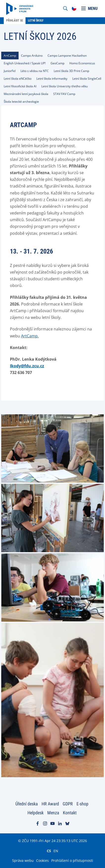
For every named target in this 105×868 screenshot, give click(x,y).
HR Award (50, 804)
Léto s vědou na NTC (35, 71)
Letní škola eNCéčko (18, 79)
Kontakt (70, 813)
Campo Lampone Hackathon (67, 56)
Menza (53, 813)
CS (49, 851)
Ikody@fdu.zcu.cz (27, 366)
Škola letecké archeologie (21, 102)
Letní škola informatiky (52, 79)
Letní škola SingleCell (87, 79)
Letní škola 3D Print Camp (71, 71)
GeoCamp (57, 63)
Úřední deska (27, 804)
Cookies (42, 860)
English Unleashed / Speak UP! (25, 63)
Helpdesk (36, 813)
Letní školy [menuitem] (36, 21)
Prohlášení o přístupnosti (72, 860)
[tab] (10, 56)
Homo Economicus (82, 63)
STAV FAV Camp (64, 94)
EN (56, 851)
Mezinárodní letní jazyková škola (26, 94)
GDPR (68, 804)
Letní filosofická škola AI (20, 86)
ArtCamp (10, 56)
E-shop (82, 804)
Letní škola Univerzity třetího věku (65, 86)
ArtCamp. (30, 336)
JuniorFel (10, 71)
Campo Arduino (32, 56)
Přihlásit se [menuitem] (15, 21)
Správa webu (23, 860)
